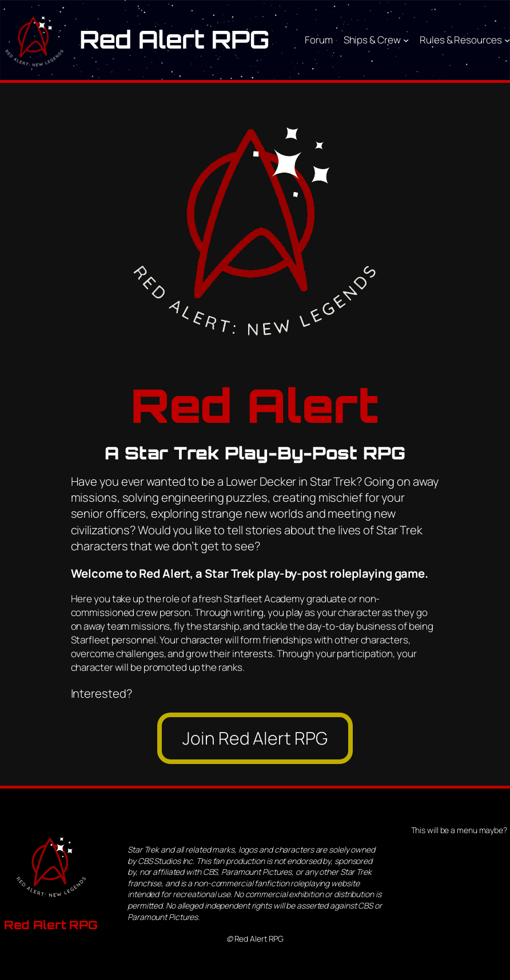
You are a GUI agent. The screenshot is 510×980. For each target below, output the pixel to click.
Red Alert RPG (174, 39)
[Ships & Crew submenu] (406, 40)
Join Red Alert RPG (255, 738)
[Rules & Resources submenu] (507, 40)
